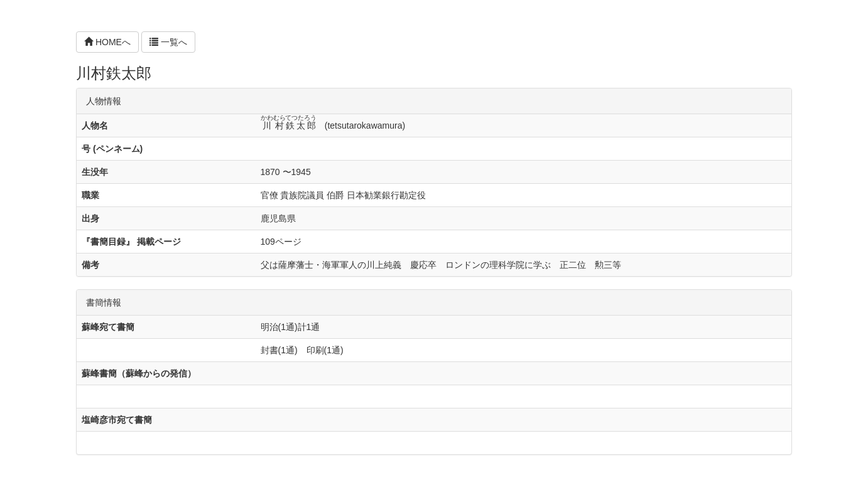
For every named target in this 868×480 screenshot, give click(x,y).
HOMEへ (107, 42)
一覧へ (168, 42)
